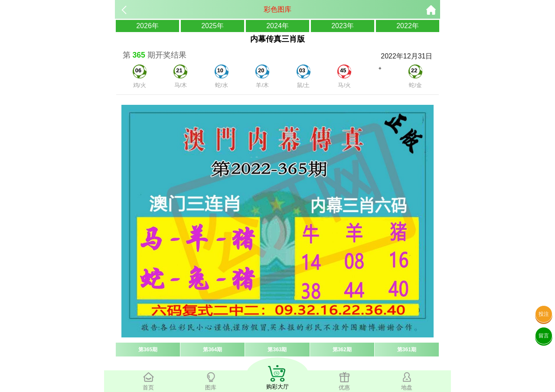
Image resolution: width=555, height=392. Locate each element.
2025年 (212, 26)
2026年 (147, 26)
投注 (544, 314)
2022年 (408, 26)
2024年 (277, 26)
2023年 (343, 26)
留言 (544, 336)
